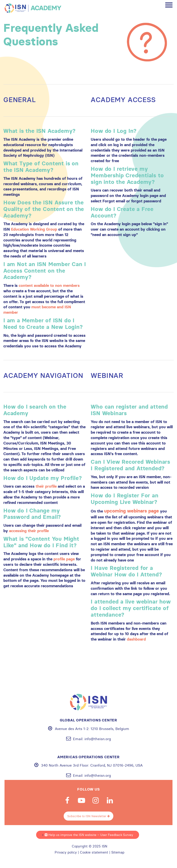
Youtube (82, 800)
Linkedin (110, 800)
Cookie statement (94, 852)
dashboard (136, 639)
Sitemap (118, 852)
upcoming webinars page (132, 511)
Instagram (96, 800)
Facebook (67, 800)
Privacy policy (66, 852)
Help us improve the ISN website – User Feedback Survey (89, 835)
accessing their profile (29, 531)
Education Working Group (34, 229)
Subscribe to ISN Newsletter (88, 816)
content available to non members (49, 285)
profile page (64, 559)
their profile (46, 486)
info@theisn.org (98, 739)
